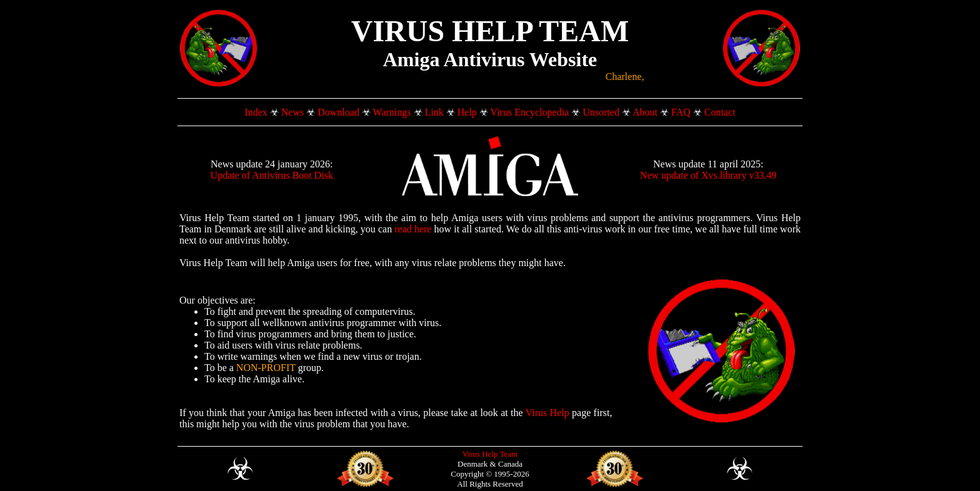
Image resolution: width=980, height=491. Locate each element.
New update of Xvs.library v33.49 (708, 175)
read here (413, 229)
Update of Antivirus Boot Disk (272, 175)
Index (256, 112)
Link (434, 112)
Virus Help (547, 413)
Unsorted (601, 112)
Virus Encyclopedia (530, 112)
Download (338, 112)
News (292, 112)
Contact (720, 112)
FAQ (681, 112)
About (645, 112)
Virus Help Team (490, 454)
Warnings (392, 112)
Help (467, 112)
